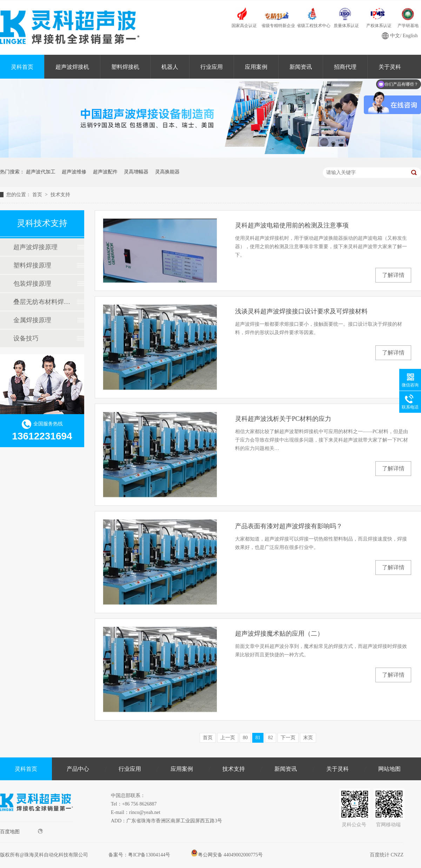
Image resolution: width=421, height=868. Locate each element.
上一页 (228, 738)
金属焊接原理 (32, 320)
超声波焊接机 (72, 67)
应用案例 (256, 67)
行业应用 (212, 67)
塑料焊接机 (125, 67)
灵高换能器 (167, 172)
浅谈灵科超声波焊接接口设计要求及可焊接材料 (301, 311)
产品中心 (78, 769)
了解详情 (393, 275)
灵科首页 (22, 67)
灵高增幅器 (136, 172)
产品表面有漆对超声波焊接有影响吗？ (289, 526)
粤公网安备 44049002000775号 (227, 855)
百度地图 (21, 831)
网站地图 (389, 769)
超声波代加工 (41, 172)
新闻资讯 (301, 67)
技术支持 (60, 195)
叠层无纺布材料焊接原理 (42, 302)
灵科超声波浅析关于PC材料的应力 (283, 419)
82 (270, 738)
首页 (38, 195)
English (410, 36)
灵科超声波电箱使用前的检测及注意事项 (292, 225)
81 (258, 738)
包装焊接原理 (32, 284)
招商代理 (345, 67)
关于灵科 (338, 769)
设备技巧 (26, 338)
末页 (308, 738)
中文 (395, 36)
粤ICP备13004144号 (149, 855)
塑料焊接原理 (32, 265)
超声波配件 (105, 172)
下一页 (288, 738)
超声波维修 (74, 172)
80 (245, 738)
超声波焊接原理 (35, 247)
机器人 (170, 67)
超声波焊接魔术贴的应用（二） (279, 634)
